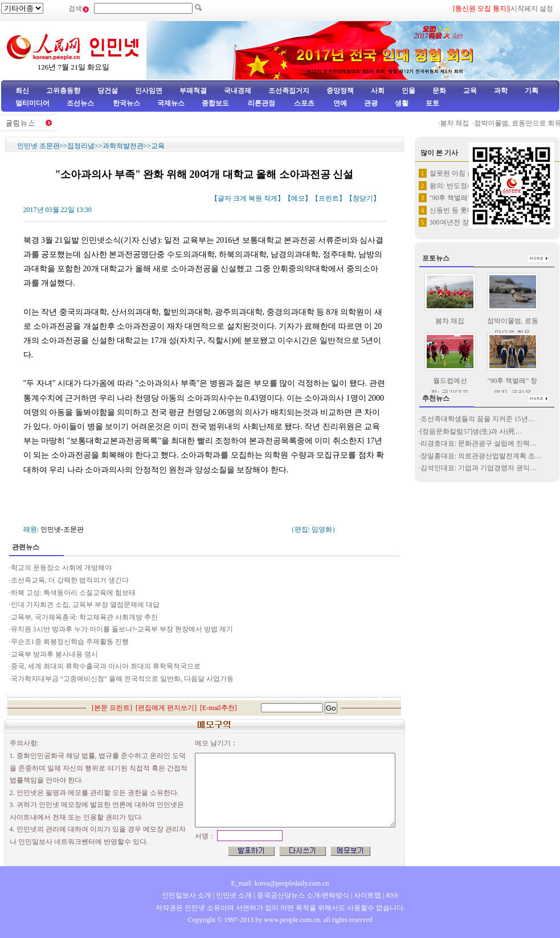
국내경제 (238, 91)
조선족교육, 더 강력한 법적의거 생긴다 (70, 580)
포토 (432, 103)
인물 (408, 91)
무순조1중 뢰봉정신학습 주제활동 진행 (71, 642)
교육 (470, 91)
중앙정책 (340, 91)
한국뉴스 (126, 103)
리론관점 (261, 103)
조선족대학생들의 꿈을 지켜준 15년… (478, 419)
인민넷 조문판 (38, 146)
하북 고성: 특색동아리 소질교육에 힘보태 (73, 593)
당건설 (108, 91)
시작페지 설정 (532, 9)
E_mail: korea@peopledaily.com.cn (280, 883)
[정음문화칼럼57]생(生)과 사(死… (471, 431)
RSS (392, 895)
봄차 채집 (458, 123)
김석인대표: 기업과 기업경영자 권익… (479, 468)
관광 (371, 103)
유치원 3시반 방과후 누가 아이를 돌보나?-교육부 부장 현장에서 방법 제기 (122, 629)
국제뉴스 (171, 103)
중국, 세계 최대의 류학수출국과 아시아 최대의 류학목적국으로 (106, 666)
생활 (402, 103)
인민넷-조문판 (62, 529)
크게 (240, 198)
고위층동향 (63, 91)
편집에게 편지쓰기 (166, 708)
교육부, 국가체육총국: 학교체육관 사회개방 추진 (84, 617)
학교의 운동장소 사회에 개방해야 (61, 568)
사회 (378, 91)
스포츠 (303, 103)
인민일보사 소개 (187, 895)
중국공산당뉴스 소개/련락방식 (303, 895)
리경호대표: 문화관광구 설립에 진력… (479, 443)
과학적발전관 (123, 146)
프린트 (329, 198)
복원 (255, 198)
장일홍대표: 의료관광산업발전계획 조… (481, 456)
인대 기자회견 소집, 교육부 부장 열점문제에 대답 (85, 605)
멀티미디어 (32, 103)
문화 (439, 91)
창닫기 (363, 198)
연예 (339, 103)
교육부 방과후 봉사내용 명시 (54, 654)
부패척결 (193, 91)
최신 (22, 91)
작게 (271, 198)
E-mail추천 (218, 708)
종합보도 (215, 103)
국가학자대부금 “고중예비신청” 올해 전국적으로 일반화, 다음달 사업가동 (122, 679)
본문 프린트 (112, 708)
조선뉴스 (81, 103)
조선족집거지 (289, 91)
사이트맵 (367, 895)
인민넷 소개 (233, 895)
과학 (501, 91)
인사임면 (149, 91)
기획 (532, 91)
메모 (298, 198)
